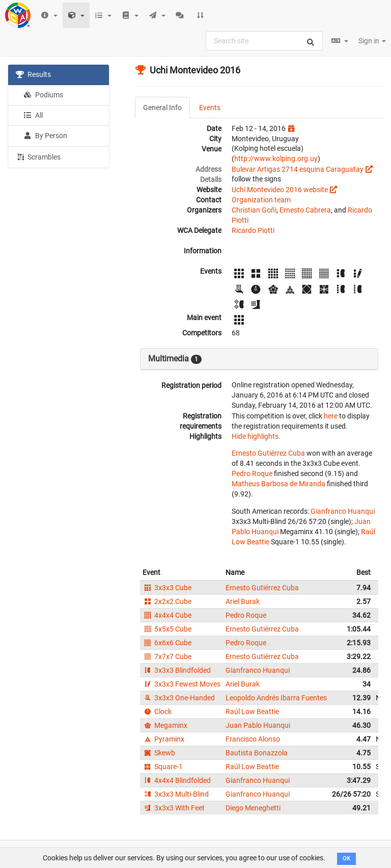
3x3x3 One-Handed (179, 698)
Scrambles (38, 156)
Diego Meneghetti (253, 808)
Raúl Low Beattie (252, 712)
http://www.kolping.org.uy (276, 159)
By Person (45, 136)
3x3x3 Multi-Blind (176, 794)
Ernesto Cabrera (305, 210)
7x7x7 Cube (167, 656)
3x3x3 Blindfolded (177, 670)
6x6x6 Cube (167, 643)
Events (210, 108)
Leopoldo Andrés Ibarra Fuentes (276, 698)
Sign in (372, 41)
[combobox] (264, 41)
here (331, 416)
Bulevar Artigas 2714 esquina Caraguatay (298, 169)
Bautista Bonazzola (257, 753)
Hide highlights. (256, 436)
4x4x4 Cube (167, 615)
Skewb (159, 753)
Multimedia (175, 359)
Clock (157, 712)
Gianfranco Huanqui (343, 511)
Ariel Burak (243, 601)
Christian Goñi (254, 210)
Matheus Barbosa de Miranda (278, 484)
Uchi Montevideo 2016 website (280, 190)
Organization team (261, 200)
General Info (162, 108)
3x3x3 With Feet (174, 808)
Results (33, 74)
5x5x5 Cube (167, 629)
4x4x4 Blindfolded (177, 780)
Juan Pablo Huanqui (258, 725)
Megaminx (165, 725)
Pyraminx (163, 739)
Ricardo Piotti (253, 230)
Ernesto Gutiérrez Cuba (268, 453)
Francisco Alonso (253, 739)
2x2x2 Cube (167, 601)
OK (346, 859)
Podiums (43, 95)
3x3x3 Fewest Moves (181, 684)
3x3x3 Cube (167, 588)
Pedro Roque (252, 474)
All (33, 115)
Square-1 (163, 767)
